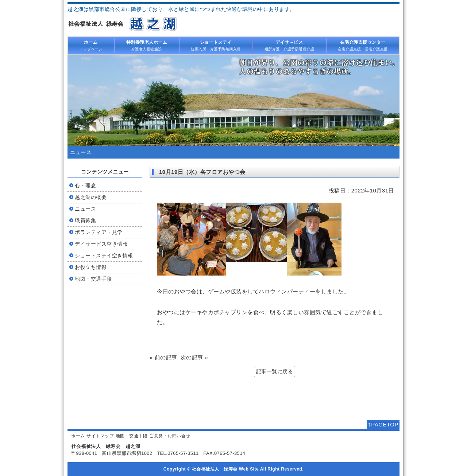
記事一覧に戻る (275, 372)
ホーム (78, 436)
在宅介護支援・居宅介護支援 (363, 45)
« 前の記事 (163, 357)
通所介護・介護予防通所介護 (289, 45)
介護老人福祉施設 (147, 45)
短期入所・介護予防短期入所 (216, 45)
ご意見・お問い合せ (170, 436)
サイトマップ (100, 436)
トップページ (91, 45)
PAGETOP (383, 424)
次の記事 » (194, 357)
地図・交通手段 (132, 436)
